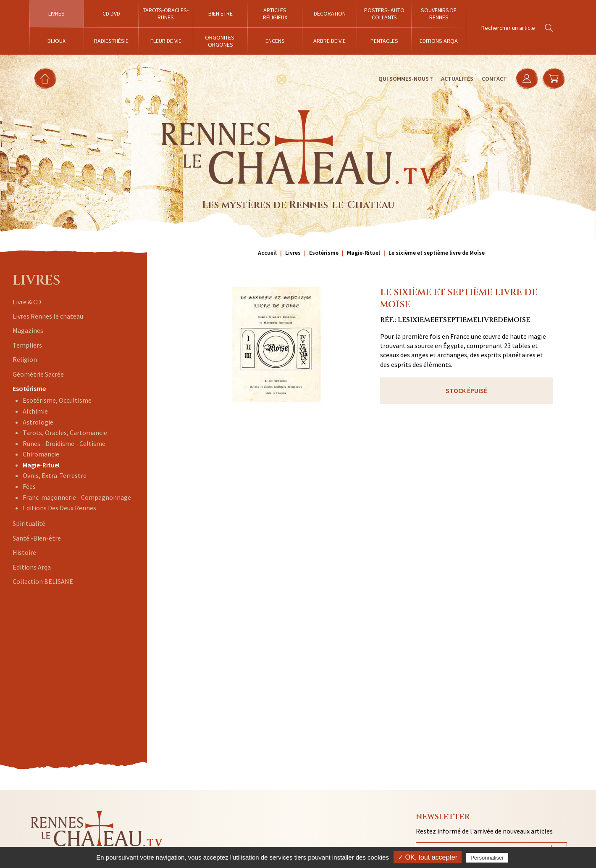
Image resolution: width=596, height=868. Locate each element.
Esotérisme (29, 388)
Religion (25, 359)
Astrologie (38, 422)
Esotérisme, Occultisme (57, 400)
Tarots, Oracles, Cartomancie (65, 433)
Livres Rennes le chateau (48, 316)
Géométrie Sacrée (38, 374)
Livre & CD (27, 302)
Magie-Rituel (41, 465)
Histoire (24, 552)
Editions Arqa (32, 567)
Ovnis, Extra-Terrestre (55, 475)
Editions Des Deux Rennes (59, 508)
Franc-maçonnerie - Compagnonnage (77, 497)
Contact (494, 79)
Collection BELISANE (43, 581)
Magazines (28, 330)
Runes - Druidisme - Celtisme (64, 443)
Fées (29, 486)
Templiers (27, 345)
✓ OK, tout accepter (428, 857)
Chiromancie (41, 454)
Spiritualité (29, 523)
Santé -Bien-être (37, 538)
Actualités (457, 79)
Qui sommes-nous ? (406, 79)
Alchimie (35, 411)
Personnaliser (487, 858)
